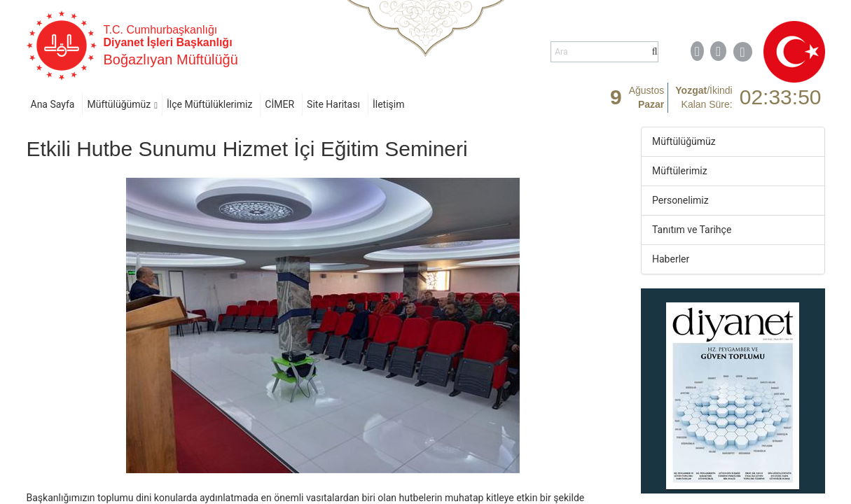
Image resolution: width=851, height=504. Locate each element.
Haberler (671, 259)
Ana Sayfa (53, 104)
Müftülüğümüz (119, 104)
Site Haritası (333, 104)
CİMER (279, 104)
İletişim (389, 104)
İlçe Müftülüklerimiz (209, 104)
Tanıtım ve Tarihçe (692, 230)
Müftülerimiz (680, 171)
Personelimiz (680, 200)
